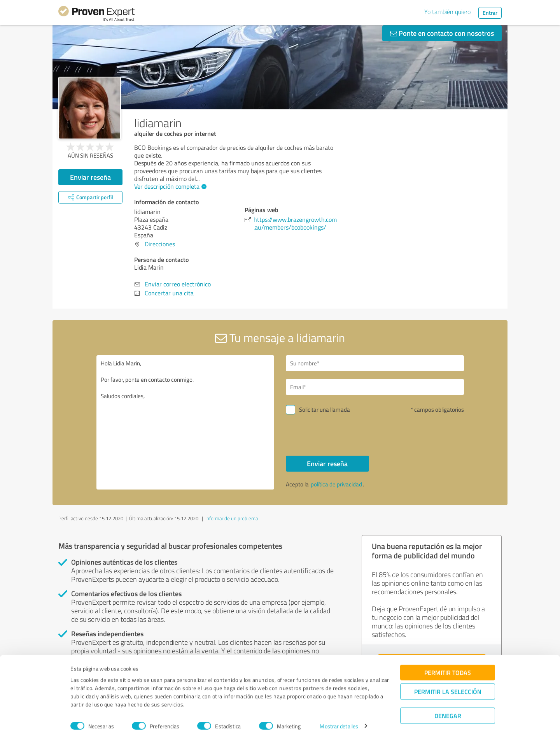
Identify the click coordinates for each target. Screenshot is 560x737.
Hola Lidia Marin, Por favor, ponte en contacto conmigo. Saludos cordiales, (185, 422)
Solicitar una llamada (325, 410)
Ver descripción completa (169, 186)
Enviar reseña (90, 177)
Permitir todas (448, 669)
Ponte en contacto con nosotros (442, 33)
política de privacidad (336, 484)
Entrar (490, 13)
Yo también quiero (447, 12)
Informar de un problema (232, 518)
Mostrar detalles (339, 722)
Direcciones (160, 244)
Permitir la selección (448, 688)
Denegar (448, 712)
